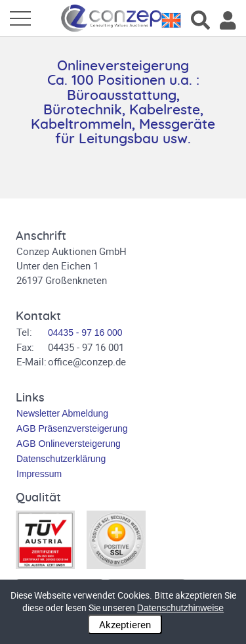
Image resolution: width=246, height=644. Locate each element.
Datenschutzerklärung (61, 459)
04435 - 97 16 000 (85, 333)
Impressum (39, 474)
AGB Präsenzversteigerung (72, 428)
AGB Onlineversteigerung (69, 444)
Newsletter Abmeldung (62, 413)
